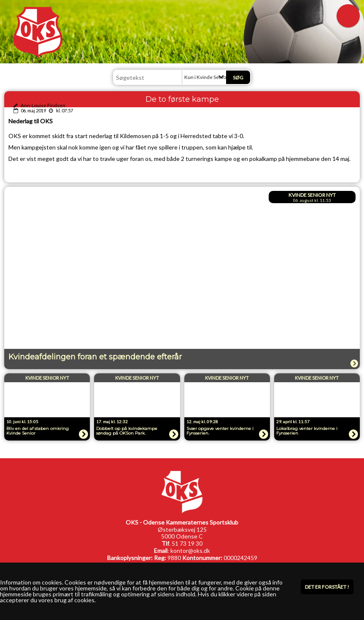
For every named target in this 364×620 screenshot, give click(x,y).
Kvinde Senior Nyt (312, 195)
